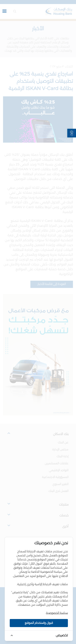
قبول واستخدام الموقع (39, 623)
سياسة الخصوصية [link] (57, 613)
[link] (72, 133)
